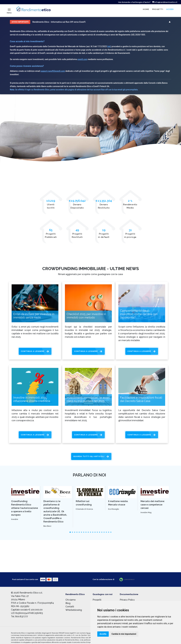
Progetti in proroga (130, 235)
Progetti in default (104, 235)
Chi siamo (71, 600)
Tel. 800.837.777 (20, 616)
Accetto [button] (103, 634)
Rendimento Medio (130, 206)
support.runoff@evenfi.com (53, 71)
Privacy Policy (127, 600)
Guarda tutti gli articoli (89, 456)
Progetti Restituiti (77, 235)
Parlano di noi (89, 475)
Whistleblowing (74, 610)
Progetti (97, 600)
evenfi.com (82, 59)
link (109, 46)
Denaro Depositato (77, 206)
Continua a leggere (33, 351)
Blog (68, 603)
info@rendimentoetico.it (165, 2)
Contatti (70, 607)
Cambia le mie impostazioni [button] (124, 634)
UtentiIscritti (51, 206)
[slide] (70, 532)
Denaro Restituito (104, 206)
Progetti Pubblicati (51, 235)
